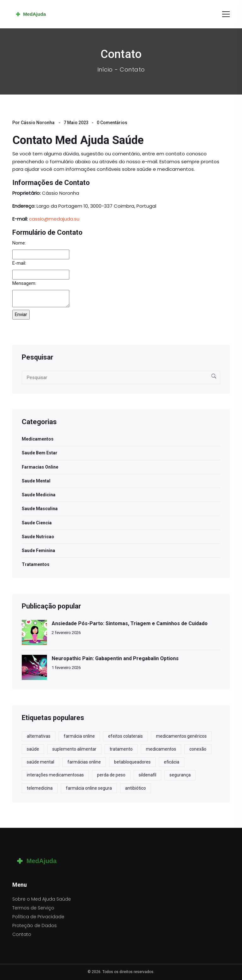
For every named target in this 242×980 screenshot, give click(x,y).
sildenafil (147, 775)
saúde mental (40, 762)
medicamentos (161, 749)
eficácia (172, 762)
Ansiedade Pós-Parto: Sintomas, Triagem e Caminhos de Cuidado (130, 623)
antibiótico (135, 788)
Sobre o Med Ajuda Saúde (42, 899)
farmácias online (84, 762)
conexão (198, 749)
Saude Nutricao (38, 537)
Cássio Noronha (38, 123)
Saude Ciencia (37, 523)
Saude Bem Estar (40, 453)
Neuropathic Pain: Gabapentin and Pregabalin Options (115, 658)
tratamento (121, 749)
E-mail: (19, 263)
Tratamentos (36, 564)
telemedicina (40, 788)
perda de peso (111, 775)
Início (105, 70)
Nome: (19, 243)
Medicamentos (38, 439)
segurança (180, 775)
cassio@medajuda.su (54, 219)
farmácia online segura (89, 788)
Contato (22, 934)
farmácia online (79, 736)
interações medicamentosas (55, 775)
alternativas (39, 736)
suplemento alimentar (74, 749)
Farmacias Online (40, 467)
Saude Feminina (38, 551)
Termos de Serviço (33, 908)
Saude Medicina (39, 495)
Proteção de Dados (35, 925)
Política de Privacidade (38, 917)
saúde (33, 749)
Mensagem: (24, 283)
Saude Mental (36, 481)
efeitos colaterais (125, 736)
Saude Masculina (40, 509)
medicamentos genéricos (181, 736)
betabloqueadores (132, 762)
